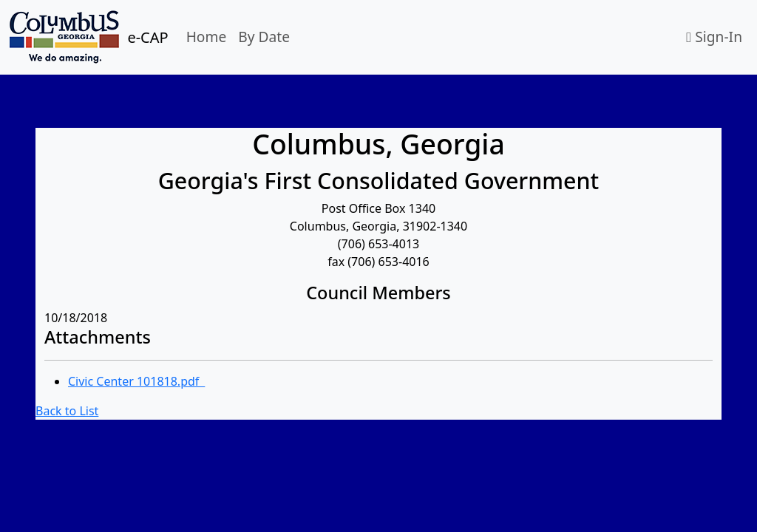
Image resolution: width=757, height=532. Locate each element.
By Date (264, 37)
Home (207, 37)
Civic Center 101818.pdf (136, 381)
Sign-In (714, 37)
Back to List (67, 411)
